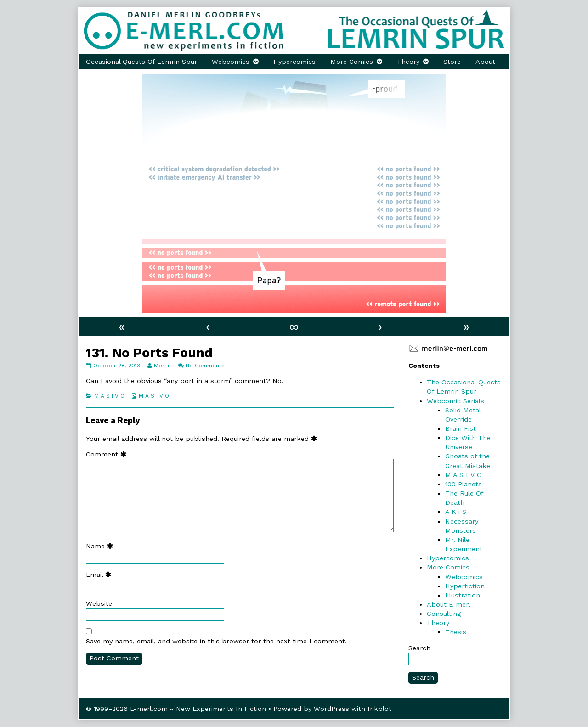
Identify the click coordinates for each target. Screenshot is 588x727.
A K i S (456, 512)
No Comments (205, 366)
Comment (108, 454)
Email (101, 575)
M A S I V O (109, 396)
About (485, 62)
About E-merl (449, 604)
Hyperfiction (465, 586)
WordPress (331, 709)
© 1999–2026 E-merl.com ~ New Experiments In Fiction (176, 709)
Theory (408, 62)
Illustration (463, 595)
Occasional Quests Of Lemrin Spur (141, 62)
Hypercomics (294, 62)
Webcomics (231, 62)
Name (102, 546)
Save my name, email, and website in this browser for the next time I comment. (216, 641)
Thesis (456, 632)
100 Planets (464, 484)
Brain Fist (461, 428)
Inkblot (379, 709)
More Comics (352, 62)
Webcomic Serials (455, 401)
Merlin (162, 366)
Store (452, 62)
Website (99, 603)
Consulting (444, 614)
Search (419, 648)
